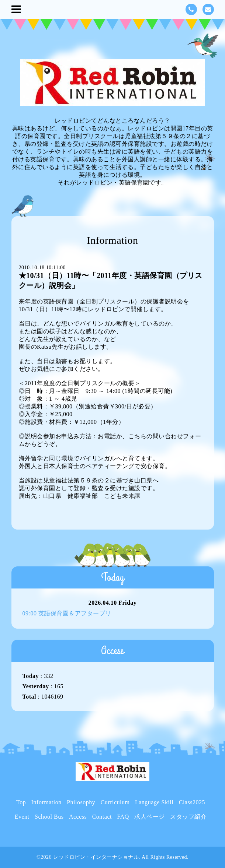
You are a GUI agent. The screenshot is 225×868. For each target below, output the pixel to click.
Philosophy (81, 802)
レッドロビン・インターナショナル (96, 857)
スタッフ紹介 (188, 817)
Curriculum (115, 802)
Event (22, 817)
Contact (102, 817)
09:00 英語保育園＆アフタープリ (67, 613)
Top (21, 802)
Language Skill (154, 802)
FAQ (123, 817)
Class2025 (192, 802)
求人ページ (150, 817)
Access (78, 817)
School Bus (49, 817)
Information (46, 802)
